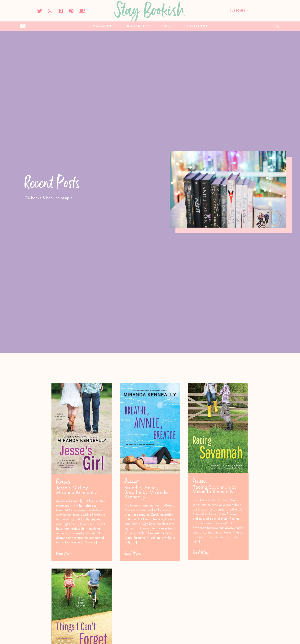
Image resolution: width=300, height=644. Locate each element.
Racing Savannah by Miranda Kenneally (215, 490)
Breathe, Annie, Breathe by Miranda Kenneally (146, 492)
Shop (168, 26)
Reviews (63, 482)
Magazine (103, 26)
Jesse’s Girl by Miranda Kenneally (77, 490)
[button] (277, 26)
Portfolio (197, 26)
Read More (64, 554)
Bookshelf (138, 26)
